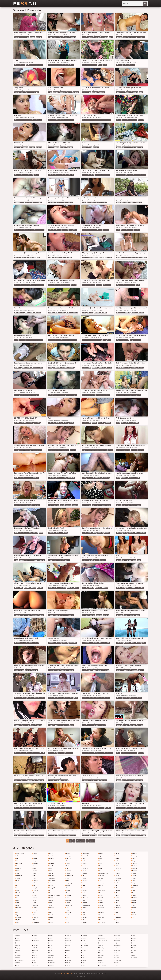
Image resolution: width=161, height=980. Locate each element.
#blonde (69, 92)
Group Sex (68, 905)
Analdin (18, 950)
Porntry (84, 950)
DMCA (82, 976)
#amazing (99, 340)
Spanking (118, 917)
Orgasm (101, 878)
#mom (22, 37)
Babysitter (18, 893)
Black (34, 856)
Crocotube (35, 945)
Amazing (18, 868)
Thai (133, 883)
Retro (117, 863)
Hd (66, 917)
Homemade (85, 854)
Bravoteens (35, 941)
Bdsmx (17, 963)
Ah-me (17, 945)
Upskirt (134, 900)
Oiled (100, 868)
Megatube (68, 943)
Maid (83, 900)
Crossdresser (52, 861)
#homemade (99, 175)
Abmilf (17, 941)
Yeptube (134, 948)
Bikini (17, 922)
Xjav (116, 965)
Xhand (117, 963)
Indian (84, 861)
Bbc (17, 898)
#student (30, 175)
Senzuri (84, 960)
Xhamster (118, 960)
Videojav (117, 936)
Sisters (117, 898)
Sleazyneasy (102, 938)
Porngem (68, 965)
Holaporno (52, 953)
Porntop (84, 948)
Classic (34, 913)
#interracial (18, 147)
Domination (52, 893)
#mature (106, 230)
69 (16, 859)
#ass (136, 37)
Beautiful (18, 908)
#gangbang (105, 37)
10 (94, 841)
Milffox (67, 945)
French (67, 873)
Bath (17, 895)
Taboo (133, 873)
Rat (83, 955)
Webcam (134, 910)
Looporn (68, 938)
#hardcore (96, 202)
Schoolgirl (118, 878)
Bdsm (17, 903)
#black (108, 505)
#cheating (58, 175)
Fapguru (34, 955)
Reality (117, 859)
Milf (83, 913)
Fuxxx (34, 963)
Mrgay (67, 948)
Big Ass (18, 915)
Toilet (133, 890)
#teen (84, 37)
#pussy (29, 615)
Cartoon (34, 895)
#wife (141, 147)
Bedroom (18, 910)
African (18, 861)
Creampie (51, 859)
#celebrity (64, 670)
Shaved (117, 888)
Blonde (34, 859)
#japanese (119, 257)
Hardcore (68, 915)
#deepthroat (107, 120)
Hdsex (50, 941)
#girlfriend (57, 65)
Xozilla (133, 938)
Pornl (83, 941)
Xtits (133, 941)
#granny (31, 202)
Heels (67, 920)
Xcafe (117, 955)
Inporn (51, 960)
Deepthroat (52, 878)
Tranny (100, 945)
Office (100, 866)
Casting (34, 898)
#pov (111, 37)
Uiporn (100, 960)
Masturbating (86, 905)
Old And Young (103, 873)
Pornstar (101, 913)
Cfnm (34, 903)
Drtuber (34, 953)
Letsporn (68, 936)
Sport (117, 922)
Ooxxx (67, 958)
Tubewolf (101, 955)
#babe (71, 120)
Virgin (133, 905)
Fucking (68, 878)
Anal (17, 873)
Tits (133, 888)
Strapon (134, 861)
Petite (100, 900)
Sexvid (100, 936)
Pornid (84, 938)
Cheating (35, 905)
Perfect (100, 898)
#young (76, 588)
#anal (125, 37)
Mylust (67, 950)
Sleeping (117, 905)
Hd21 (50, 938)
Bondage (35, 863)
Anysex (18, 958)
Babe (17, 890)
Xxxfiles (134, 945)
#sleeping (108, 423)
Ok (66, 955)
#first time (71, 65)
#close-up (65, 423)
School (117, 876)
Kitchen (84, 881)
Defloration (52, 881)
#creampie (99, 120)
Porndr (67, 963)
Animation (18, 876)
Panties (100, 886)
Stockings (134, 856)
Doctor (51, 886)
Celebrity (35, 900)
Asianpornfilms (20, 960)
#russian (22, 65)
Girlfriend (68, 893)
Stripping (134, 863)
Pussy (117, 854)
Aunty (17, 888)
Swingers (134, 871)
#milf (27, 37)
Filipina (67, 854)
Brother (34, 878)
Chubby (34, 910)
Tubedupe (101, 948)
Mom (83, 920)
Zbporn (134, 955)
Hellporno (51, 948)
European (51, 908)
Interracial (85, 868)
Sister (117, 895)
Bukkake (34, 883)
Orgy (100, 881)
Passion (101, 895)
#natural (74, 285)
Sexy (116, 886)
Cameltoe (35, 890)
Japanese (84, 873)
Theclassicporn (102, 941)
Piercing (101, 903)
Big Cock (18, 917)
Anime (17, 878)
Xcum (117, 958)
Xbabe (117, 953)
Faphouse (35, 958)
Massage (84, 903)
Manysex (68, 941)
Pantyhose (101, 890)
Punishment (102, 922)
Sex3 (83, 963)
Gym (67, 908)
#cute (95, 65)
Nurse (100, 861)
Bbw (17, 900)
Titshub (101, 943)
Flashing (68, 863)
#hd (91, 147)
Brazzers (34, 871)
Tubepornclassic (103, 953)
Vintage (134, 903)
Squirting (134, 854)
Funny (67, 881)
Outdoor (101, 883)
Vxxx (116, 948)
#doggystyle (31, 450)
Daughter (51, 876)
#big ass (32, 37)
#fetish (110, 450)
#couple (64, 175)
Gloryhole (68, 900)
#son (16, 560)
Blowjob (34, 861)
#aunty (23, 92)
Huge (83, 859)
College (34, 920)
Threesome (135, 886)
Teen (133, 881)
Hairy (67, 910)
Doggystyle (52, 888)
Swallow (134, 868)
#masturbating (31, 120)
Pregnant (101, 917)
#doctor (139, 698)
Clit (33, 915)
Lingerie (84, 895)
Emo (50, 903)
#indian (17, 37)
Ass (17, 886)
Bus (33, 886)
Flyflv (34, 960)
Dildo (50, 883)
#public (37, 643)
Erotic (50, 905)
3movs (17, 936)
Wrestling (134, 915)
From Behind (69, 876)
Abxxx (17, 943)
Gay (66, 888)
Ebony (50, 900)
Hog (50, 950)
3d (16, 856)
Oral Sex (101, 876)
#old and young (96, 478)
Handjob (68, 913)
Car (33, 893)
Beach (17, 905)
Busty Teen (35, 888)
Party (100, 893)
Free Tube (25, 4)
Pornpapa (85, 945)
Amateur (18, 866)
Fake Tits (51, 915)
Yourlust (134, 953)
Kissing (84, 878)
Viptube (117, 938)
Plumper (101, 908)
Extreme (51, 910)
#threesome (35, 478)
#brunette (90, 37)
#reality (31, 257)
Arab (17, 881)
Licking (84, 893)
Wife (133, 913)
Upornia (101, 963)
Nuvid (67, 953)
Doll (50, 890)
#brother (129, 92)
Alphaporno (19, 948)
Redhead (117, 861)
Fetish (50, 922)
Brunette (35, 881)
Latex (83, 886)
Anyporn (18, 955)
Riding (117, 866)
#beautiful (135, 147)
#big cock (39, 37)
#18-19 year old (127, 147)
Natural (101, 854)
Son (116, 915)
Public (100, 920)
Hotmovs (51, 955)
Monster (84, 922)
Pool (100, 910)
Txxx (100, 958)
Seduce (117, 883)
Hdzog (51, 945)
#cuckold (137, 835)
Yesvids (134, 950)
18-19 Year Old (20, 854)
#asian (100, 65)
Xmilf (133, 936)
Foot (67, 868)
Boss (33, 866)
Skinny (117, 900)
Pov (99, 915)
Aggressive (18, 863)
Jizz (83, 876)
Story (133, 859)
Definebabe (35, 948)
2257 (78, 976)
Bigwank (35, 936)
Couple (51, 856)
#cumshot (97, 37)
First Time (68, 859)
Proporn (84, 953)
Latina (84, 888)
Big (16, 913)
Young (134, 917)
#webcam (41, 230)
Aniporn (18, 953)
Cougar (51, 854)
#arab (118, 423)
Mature (84, 908)
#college (17, 175)
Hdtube (51, 943)
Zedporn (134, 958)
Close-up (35, 917)
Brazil (34, 868)
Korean (84, 883)
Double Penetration (54, 895)
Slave (116, 903)
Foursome (68, 871)
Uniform (134, 898)
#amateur (33, 65)
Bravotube (35, 943)
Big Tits (18, 920)
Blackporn (35, 938)
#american (140, 725)
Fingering (68, 856)
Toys (133, 893)
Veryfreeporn (102, 965)
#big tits (56, 37)
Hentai (67, 922)
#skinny (41, 615)
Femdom (51, 920)
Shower (117, 893)
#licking (37, 175)
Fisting (67, 861)
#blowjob (131, 37)
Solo (116, 913)
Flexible (67, 866)
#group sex (127, 450)
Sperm (117, 920)
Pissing (100, 905)
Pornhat (84, 936)
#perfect (23, 780)
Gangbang (68, 883)
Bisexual (34, 854)
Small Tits (118, 908)
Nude (100, 859)
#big (136, 533)
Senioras (84, 958)
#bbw (123, 230)
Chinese (34, 908)
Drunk (50, 898)
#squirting (101, 808)
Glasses (67, 898)
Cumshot (51, 866)
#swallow (132, 65)
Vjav (116, 943)
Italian (84, 871)
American (18, 871)
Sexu (83, 965)
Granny (67, 903)
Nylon (100, 863)
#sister (56, 312)
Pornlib (84, 943)
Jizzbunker (52, 963)
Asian (17, 883)
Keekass (51, 965)
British (34, 876)
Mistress (84, 917)
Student (134, 866)
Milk (83, 915)
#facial (71, 423)
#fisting (125, 65)
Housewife (85, 856)
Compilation (36, 922)
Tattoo (133, 876)
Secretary (117, 881)
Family (50, 917)
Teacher (134, 878)
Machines (85, 898)
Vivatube (117, 941)
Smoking (117, 910)
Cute (50, 868)
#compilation (73, 230)
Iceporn (51, 958)
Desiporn (35, 950)
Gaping (67, 886)
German (68, 890)
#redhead (28, 670)
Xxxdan (134, 943)
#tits (35, 780)
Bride (34, 873)
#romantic (52, 120)
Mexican (84, 910)
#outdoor (69, 202)
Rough (117, 871)
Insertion (84, 866)
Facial (50, 913)
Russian (117, 873)
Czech (50, 871)
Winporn (117, 950)
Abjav (17, 938)
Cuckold (51, 863)
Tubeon (101, 950)
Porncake (68, 960)
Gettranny (35, 965)
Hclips (50, 936)
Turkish (134, 895)
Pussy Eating (118, 856)
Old (100, 871)
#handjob (109, 368)
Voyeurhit (118, 945)
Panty (100, 888)
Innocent (84, 863)
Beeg (17, 965)
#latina (89, 725)
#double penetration (129, 202)
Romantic (118, 868)
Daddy (50, 873)
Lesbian (84, 890)
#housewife (28, 505)
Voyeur (134, 908)
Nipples (101, 856)
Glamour (68, 895)
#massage (85, 808)
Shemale (117, 890)
